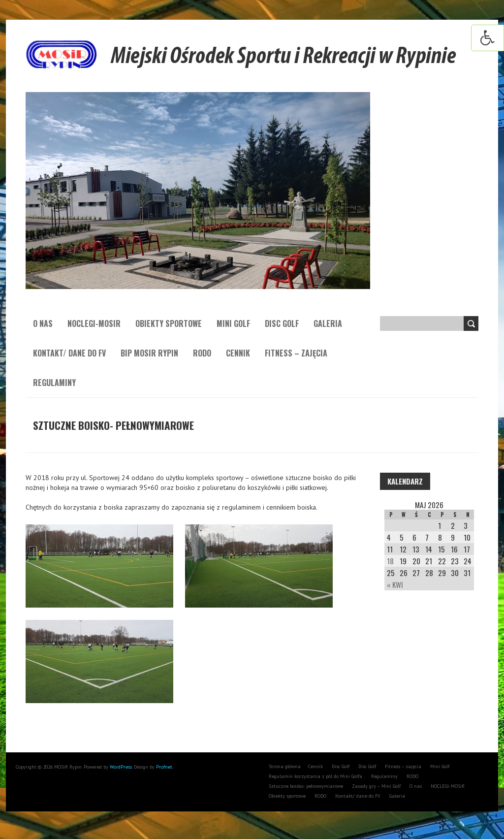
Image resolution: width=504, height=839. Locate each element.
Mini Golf (233, 323)
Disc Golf (282, 323)
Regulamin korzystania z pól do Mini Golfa (315, 776)
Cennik (238, 353)
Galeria (328, 323)
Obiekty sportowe (169, 323)
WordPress (120, 767)
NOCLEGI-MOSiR (94, 323)
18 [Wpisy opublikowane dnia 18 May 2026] (390, 561)
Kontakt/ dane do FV (69, 353)
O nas (43, 323)
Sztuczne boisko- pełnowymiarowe (306, 786)
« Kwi (395, 584)
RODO (202, 353)
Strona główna (285, 766)
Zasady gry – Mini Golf (376, 786)
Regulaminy (54, 383)
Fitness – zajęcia (296, 353)
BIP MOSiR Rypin (149, 353)
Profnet (164, 767)
